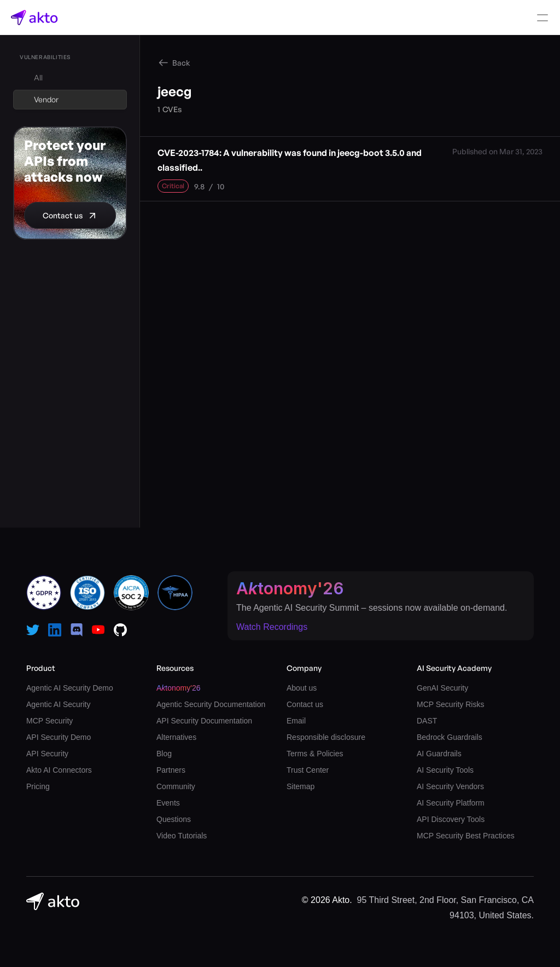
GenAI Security (442, 688)
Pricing (38, 786)
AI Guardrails (439, 754)
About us (302, 688)
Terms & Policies (315, 754)
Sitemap (301, 786)
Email (296, 721)
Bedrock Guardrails (450, 737)
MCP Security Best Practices (466, 836)
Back (181, 63)
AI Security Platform (451, 803)
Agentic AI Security (59, 704)
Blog (164, 754)
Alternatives (176, 737)
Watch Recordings (272, 627)
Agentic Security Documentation (211, 704)
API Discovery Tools (451, 819)
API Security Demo (59, 737)
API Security (47, 754)
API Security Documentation (204, 721)
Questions (174, 819)
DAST (427, 721)
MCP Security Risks (450, 704)
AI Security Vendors (450, 786)
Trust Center (308, 770)
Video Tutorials (182, 836)
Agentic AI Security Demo (70, 688)
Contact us (305, 704)
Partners (171, 770)
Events (168, 803)
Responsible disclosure (326, 737)
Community (176, 786)
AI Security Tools (445, 770)
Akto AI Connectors (59, 770)
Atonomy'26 (290, 588)
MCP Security (49, 721)
